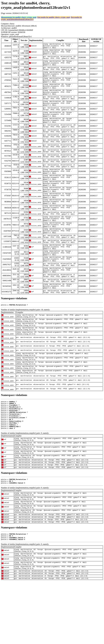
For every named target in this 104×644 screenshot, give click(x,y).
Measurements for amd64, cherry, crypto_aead (19, 17)
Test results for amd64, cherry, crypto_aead (54, 17)
